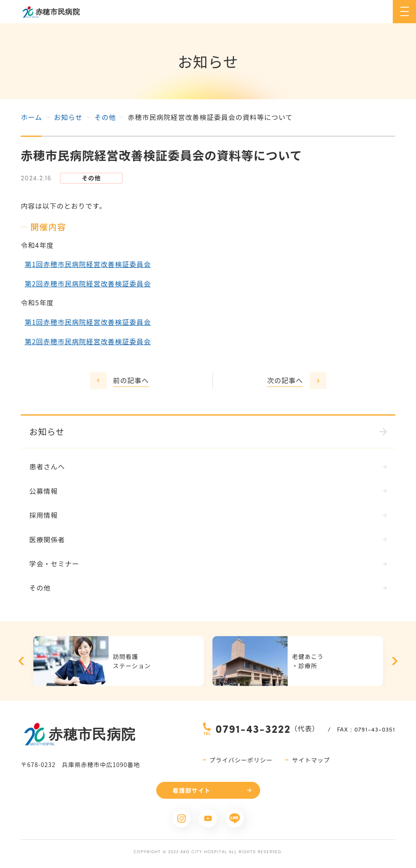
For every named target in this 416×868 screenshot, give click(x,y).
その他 (105, 117)
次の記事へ (285, 380)
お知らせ (68, 117)
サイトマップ (311, 760)
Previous (21, 661)
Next (395, 661)
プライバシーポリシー (241, 760)
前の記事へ (131, 380)
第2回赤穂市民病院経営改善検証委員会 (88, 283)
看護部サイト (192, 791)
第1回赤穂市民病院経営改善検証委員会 (88, 264)
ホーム (31, 117)
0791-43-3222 (253, 729)
